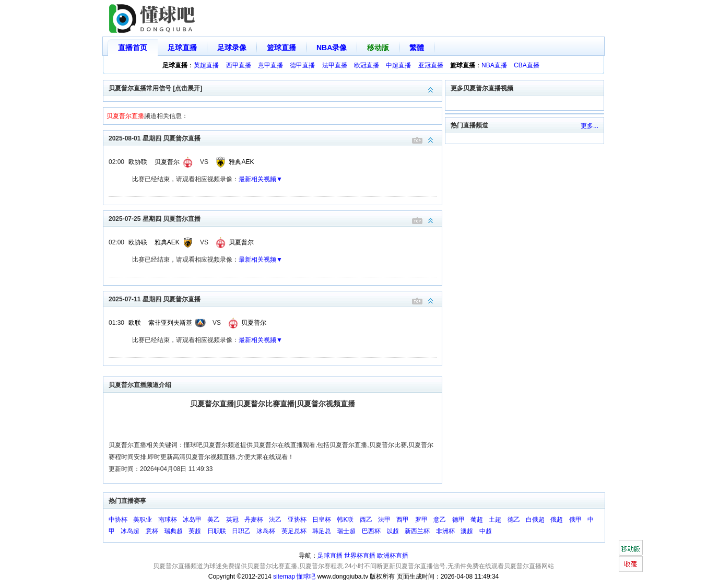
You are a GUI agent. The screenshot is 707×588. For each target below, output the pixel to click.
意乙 (440, 520)
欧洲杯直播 (393, 556)
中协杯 (118, 520)
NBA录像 (332, 48)
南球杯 (168, 520)
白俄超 (535, 520)
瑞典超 (173, 531)
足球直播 (182, 48)
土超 (495, 520)
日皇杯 (322, 520)
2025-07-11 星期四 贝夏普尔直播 (275, 298)
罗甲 (421, 520)
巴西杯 (371, 531)
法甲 (384, 520)
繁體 (417, 48)
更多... (590, 126)
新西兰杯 (417, 531)
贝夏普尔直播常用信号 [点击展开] (275, 87)
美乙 (214, 520)
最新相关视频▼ (261, 179)
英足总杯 (294, 531)
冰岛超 (130, 531)
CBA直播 (527, 65)
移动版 (378, 48)
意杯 (152, 531)
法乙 (275, 520)
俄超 (557, 520)
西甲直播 (239, 65)
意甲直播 (270, 65)
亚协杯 (297, 520)
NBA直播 (494, 65)
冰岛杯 (266, 531)
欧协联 (138, 162)
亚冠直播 (431, 65)
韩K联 (345, 520)
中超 (486, 531)
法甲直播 (335, 65)
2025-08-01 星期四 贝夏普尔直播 (275, 138)
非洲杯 (445, 531)
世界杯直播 (360, 556)
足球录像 (232, 48)
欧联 (135, 323)
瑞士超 (346, 531)
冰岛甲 (192, 520)
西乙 (366, 520)
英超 (195, 531)
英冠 (232, 520)
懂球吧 (306, 577)
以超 (393, 531)
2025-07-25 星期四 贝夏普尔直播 (275, 218)
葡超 (477, 520)
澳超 (467, 531)
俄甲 (575, 520)
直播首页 (133, 48)
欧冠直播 (367, 65)
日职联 (217, 531)
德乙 (514, 520)
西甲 (403, 520)
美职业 (143, 520)
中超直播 (398, 65)
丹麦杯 (254, 520)
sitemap (284, 577)
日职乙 (241, 531)
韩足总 (322, 531)
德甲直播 (302, 65)
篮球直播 (281, 48)
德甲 (458, 520)
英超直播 (206, 65)
